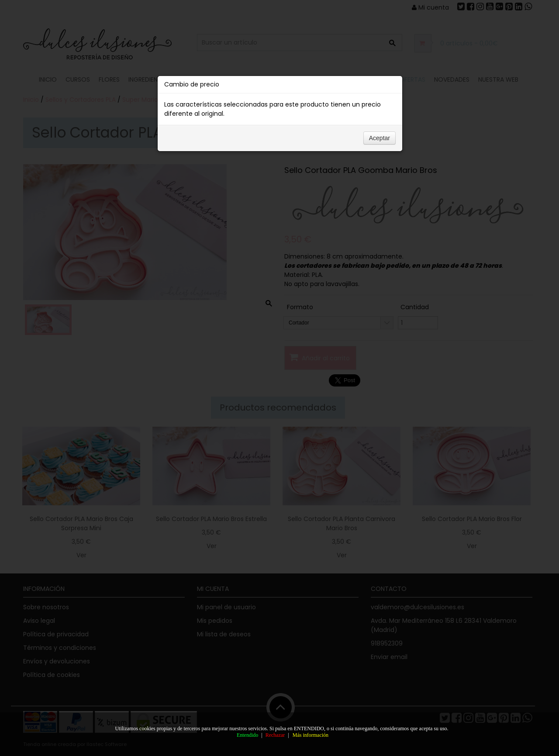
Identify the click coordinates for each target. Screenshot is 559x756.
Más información (311, 735)
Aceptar (380, 138)
